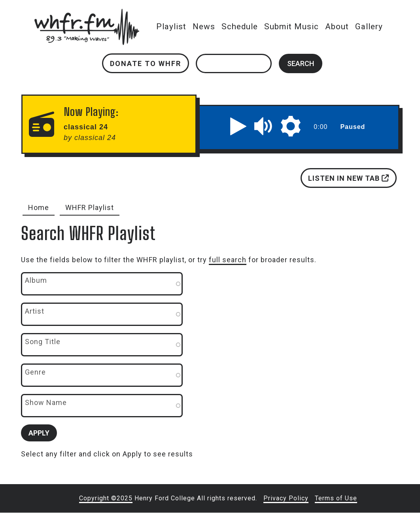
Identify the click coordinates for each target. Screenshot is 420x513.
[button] (238, 126)
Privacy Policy (286, 498)
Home (39, 207)
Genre (35, 372)
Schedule (240, 27)
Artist (35, 311)
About (337, 27)
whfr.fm (87, 14)
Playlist (171, 27)
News (204, 27)
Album (36, 280)
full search (228, 260)
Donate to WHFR (146, 63)
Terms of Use (336, 498)
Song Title (43, 342)
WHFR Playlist (90, 207)
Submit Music (291, 27)
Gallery (369, 27)
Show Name (46, 402)
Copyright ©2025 (106, 498)
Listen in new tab (348, 178)
